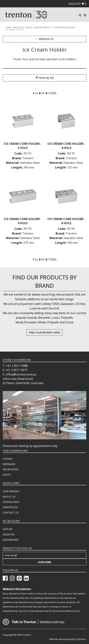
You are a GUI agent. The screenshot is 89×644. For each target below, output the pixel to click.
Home (8, 28)
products (19, 28)
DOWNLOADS (11, 502)
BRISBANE (9, 464)
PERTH (7, 475)
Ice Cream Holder (15, 30)
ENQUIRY (77, 4)
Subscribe (45, 562)
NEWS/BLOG (10, 507)
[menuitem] (44, 459)
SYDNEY (8, 459)
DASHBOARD (11, 540)
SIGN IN (7, 529)
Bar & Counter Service (38, 28)
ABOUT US (9, 497)
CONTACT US (11, 513)
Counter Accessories (64, 28)
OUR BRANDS (11, 491)
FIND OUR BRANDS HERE (44, 332)
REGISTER (9, 534)
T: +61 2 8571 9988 (15, 366)
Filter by (45, 78)
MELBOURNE (11, 469)
